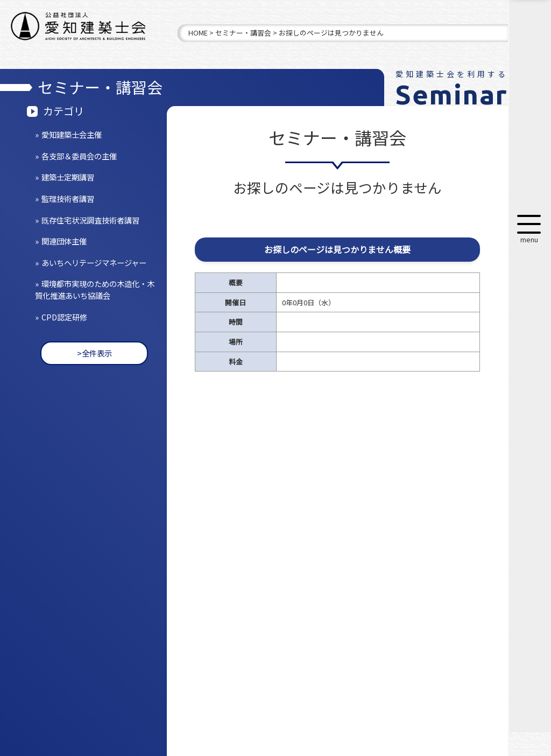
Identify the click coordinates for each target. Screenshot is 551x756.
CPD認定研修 (64, 317)
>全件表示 (94, 353)
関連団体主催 (64, 241)
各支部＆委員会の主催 (79, 156)
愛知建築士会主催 (72, 134)
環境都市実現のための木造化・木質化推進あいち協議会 (95, 289)
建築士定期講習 (68, 177)
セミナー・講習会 (243, 33)
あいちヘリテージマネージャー (94, 262)
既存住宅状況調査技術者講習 (90, 220)
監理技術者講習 (68, 198)
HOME (198, 33)
